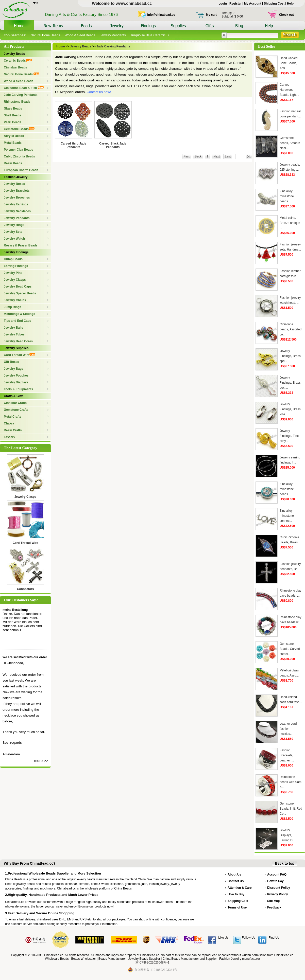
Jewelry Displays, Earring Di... (288, 835)
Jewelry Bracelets (17, 191)
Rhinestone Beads (17, 102)
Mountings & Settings (19, 314)
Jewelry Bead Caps (18, 287)
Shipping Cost (274, 4)
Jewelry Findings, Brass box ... (290, 383)
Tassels (9, 437)
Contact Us (236, 881)
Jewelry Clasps (15, 280)
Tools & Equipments (18, 389)
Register (235, 4)
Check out (286, 15)
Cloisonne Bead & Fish (24, 88)
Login (223, 4)
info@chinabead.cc (161, 15)
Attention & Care (240, 888)
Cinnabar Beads (15, 67)
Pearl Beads (13, 122)
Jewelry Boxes (14, 184)
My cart (211, 15)
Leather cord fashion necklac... (288, 729)
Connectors (26, 589)
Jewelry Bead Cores (18, 341)
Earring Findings (16, 266)
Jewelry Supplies (16, 348)
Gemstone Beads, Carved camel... (290, 649)
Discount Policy (279, 888)
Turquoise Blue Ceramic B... (151, 35)
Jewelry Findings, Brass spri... (290, 356)
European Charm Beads (21, 170)
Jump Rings (13, 307)
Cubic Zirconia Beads (19, 156)
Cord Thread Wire (20, 355)
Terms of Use (237, 907)
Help (290, 4)
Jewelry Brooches (17, 198)
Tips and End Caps (18, 321)
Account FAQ (277, 875)
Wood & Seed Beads (80, 35)
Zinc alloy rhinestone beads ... (287, 196)
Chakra (9, 423)
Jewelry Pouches (16, 376)
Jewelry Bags (14, 369)
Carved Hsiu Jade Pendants (73, 145)
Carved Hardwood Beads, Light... (289, 90)
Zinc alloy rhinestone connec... (287, 516)
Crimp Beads (13, 259)
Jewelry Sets (13, 232)
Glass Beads (13, 109)
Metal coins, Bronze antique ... (290, 223)
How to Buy (236, 894)
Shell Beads (12, 115)
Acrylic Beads (14, 136)
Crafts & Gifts (14, 396)
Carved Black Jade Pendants (113, 145)
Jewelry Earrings (16, 204)
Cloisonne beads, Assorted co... (291, 329)
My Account (253, 4)
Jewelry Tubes (14, 334)
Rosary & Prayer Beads (21, 245)
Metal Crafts (13, 417)
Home (61, 46)
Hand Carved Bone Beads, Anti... (289, 63)
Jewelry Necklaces (17, 211)
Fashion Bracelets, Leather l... (287, 755)
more (38, 761)
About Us (234, 875)
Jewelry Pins (13, 273)
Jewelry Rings (14, 225)
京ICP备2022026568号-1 (152, 963)
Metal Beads (13, 143)
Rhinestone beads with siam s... (291, 782)
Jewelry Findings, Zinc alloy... (289, 436)
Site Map (273, 901)
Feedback (274, 907)
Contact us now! (99, 92)
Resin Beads (13, 163)
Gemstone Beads (19, 129)
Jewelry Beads (14, 54)
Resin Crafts (13, 430)
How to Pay (275, 881)
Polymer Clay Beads (18, 150)
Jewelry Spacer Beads (20, 293)
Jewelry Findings (16, 252)
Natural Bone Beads (45, 35)
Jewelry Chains (15, 300)
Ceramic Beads (18, 61)
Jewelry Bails (13, 328)
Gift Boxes (11, 362)
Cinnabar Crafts (15, 403)
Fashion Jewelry (16, 177)
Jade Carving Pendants (21, 95)
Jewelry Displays (16, 382)
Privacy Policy (277, 894)
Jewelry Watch (14, 239)
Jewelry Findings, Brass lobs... (290, 409)
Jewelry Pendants (113, 35)
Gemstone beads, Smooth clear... (290, 143)
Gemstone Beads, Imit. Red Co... (291, 809)
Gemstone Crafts (16, 410)
